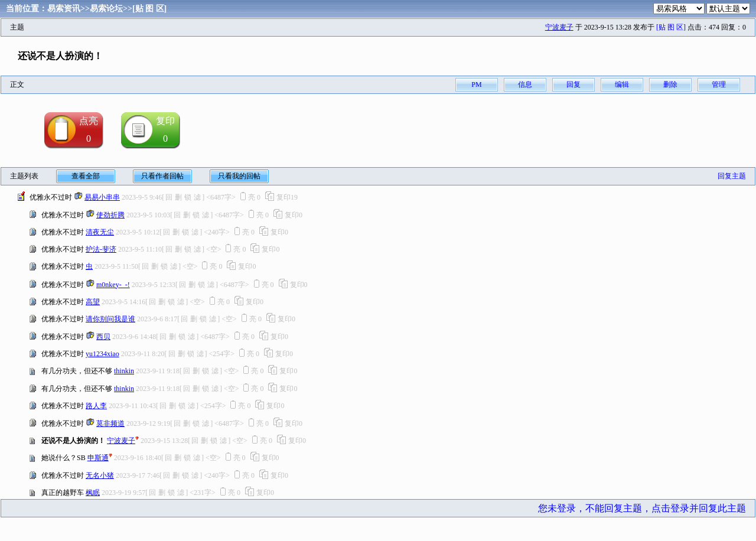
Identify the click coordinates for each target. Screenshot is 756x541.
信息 (525, 84)
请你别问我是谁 (110, 319)
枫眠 (93, 493)
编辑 (622, 84)
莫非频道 (110, 423)
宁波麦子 (559, 27)
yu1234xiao (102, 354)
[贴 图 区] (149, 9)
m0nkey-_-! (113, 285)
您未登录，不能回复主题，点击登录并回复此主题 (642, 508)
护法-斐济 (101, 249)
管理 (719, 84)
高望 (93, 302)
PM (476, 84)
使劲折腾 (110, 215)
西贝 (103, 337)
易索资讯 (64, 9)
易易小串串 (102, 197)
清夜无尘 (100, 232)
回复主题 (732, 176)
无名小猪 (100, 475)
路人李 (96, 406)
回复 (573, 84)
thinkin (124, 371)
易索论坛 (106, 9)
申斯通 (98, 458)
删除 (670, 84)
